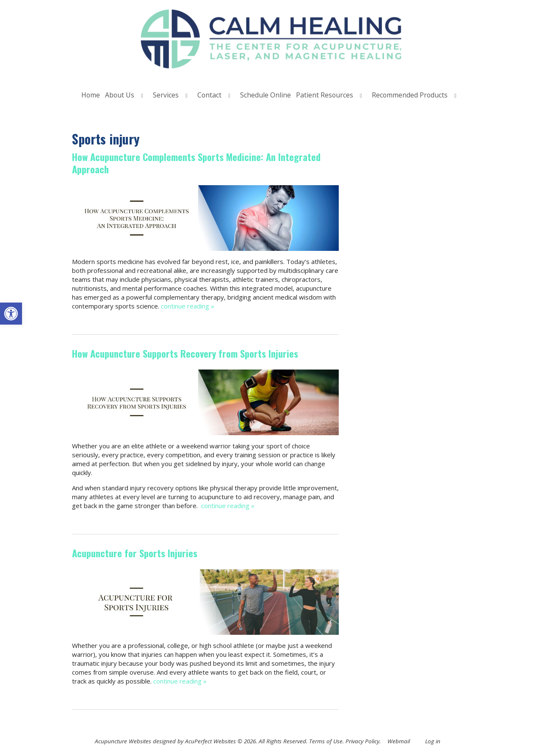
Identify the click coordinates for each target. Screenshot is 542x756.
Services (166, 95)
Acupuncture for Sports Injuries (135, 553)
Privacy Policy (362, 741)
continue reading (188, 306)
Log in (433, 741)
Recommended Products (410, 95)
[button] (11, 314)
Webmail (399, 741)
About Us (120, 95)
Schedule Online (265, 95)
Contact (209, 95)
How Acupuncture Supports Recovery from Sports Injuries (185, 353)
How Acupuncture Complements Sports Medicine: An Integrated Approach (196, 163)
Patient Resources (325, 95)
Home (91, 95)
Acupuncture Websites (123, 741)
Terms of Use (326, 741)
